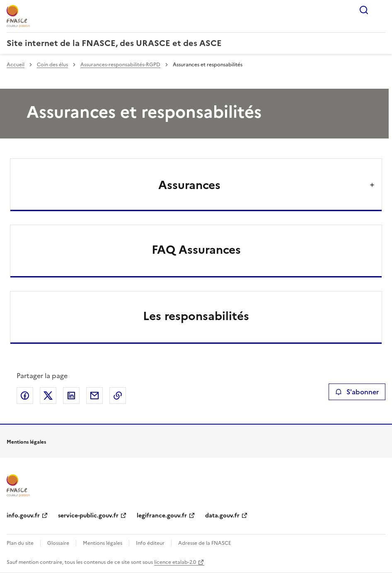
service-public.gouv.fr (88, 516)
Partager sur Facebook (25, 396)
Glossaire (58, 543)
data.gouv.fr (222, 516)
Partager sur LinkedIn (71, 396)
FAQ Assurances (196, 250)
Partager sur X (48, 396)
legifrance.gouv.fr (162, 516)
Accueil (16, 65)
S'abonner (357, 392)
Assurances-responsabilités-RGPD (120, 65)
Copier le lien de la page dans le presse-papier (118, 396)
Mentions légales (103, 543)
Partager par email (94, 396)
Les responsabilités (196, 316)
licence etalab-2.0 (175, 562)
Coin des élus (52, 65)
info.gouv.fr (23, 516)
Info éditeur (150, 543)
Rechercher (364, 10)
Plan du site (20, 543)
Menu (380, 10)
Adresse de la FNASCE (205, 543)
